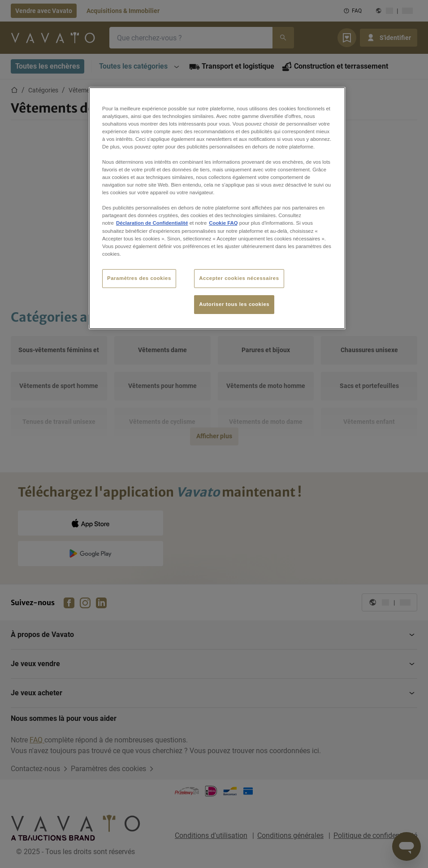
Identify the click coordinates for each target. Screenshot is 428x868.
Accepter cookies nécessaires (239, 278)
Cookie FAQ (223, 223)
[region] (217, 208)
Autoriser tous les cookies (234, 304)
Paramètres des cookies (139, 278)
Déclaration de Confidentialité (152, 223)
